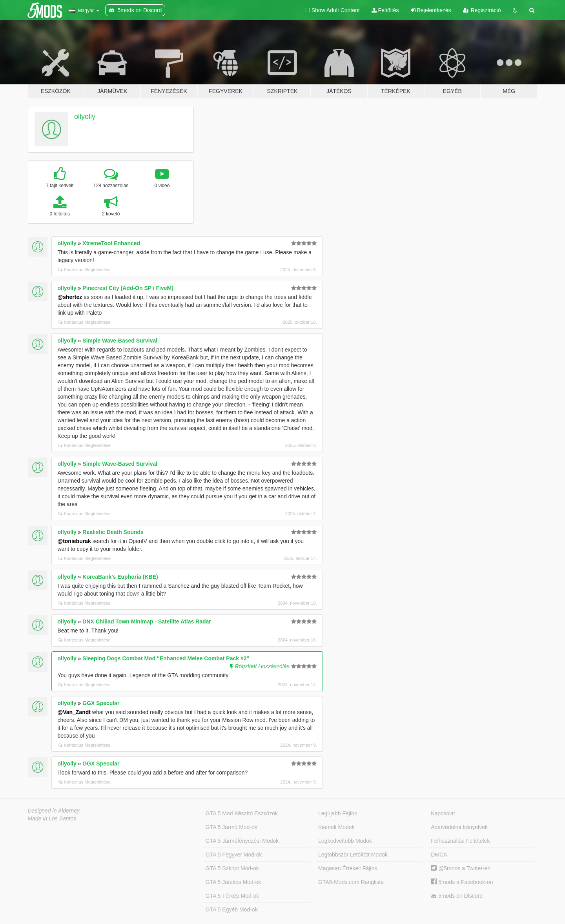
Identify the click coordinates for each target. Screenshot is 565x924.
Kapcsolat (443, 813)
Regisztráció (482, 10)
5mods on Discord (457, 896)
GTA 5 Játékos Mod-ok (233, 882)
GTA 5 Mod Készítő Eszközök (242, 813)
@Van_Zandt (74, 712)
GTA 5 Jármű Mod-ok (231, 827)
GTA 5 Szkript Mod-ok (232, 868)
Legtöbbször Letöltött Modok (353, 855)
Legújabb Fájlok (338, 813)
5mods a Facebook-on (462, 882)
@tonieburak (74, 541)
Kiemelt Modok (336, 827)
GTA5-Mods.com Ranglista (351, 882)
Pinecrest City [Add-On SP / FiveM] (128, 288)
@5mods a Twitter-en (461, 868)
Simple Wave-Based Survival (120, 341)
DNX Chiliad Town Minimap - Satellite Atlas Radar (147, 621)
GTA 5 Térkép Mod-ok (232, 896)
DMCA (439, 855)
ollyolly (85, 117)
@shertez (70, 297)
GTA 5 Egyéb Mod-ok (232, 909)
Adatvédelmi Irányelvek (459, 827)
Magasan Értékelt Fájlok (348, 868)
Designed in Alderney (54, 811)
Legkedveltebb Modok (345, 841)
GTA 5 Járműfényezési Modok (242, 841)
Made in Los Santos (52, 818)
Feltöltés (385, 10)
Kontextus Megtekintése (84, 270)
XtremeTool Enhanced (111, 243)
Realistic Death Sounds (113, 532)
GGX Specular (101, 703)
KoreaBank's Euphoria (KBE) (120, 577)
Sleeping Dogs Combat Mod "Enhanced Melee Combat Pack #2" (166, 658)
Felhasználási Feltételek (460, 841)
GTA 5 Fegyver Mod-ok (234, 855)
